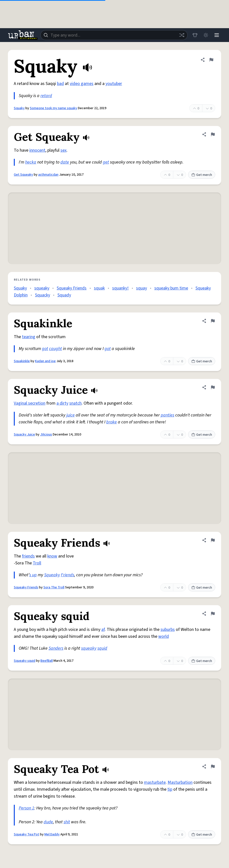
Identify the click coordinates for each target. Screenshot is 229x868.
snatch (75, 403)
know (52, 556)
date (65, 162)
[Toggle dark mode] (206, 35)
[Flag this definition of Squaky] (211, 60)
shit (67, 822)
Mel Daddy (52, 834)
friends (28, 556)
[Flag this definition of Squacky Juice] (213, 387)
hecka (31, 162)
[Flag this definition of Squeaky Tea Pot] (213, 766)
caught (55, 349)
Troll (37, 563)
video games (82, 84)
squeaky (42, 288)
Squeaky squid (25, 661)
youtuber (114, 84)
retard (46, 96)
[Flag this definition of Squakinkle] (213, 321)
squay (141, 288)
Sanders (56, 648)
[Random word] (182, 35)
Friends (68, 575)
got (45, 349)
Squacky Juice (24, 434)
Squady (64, 295)
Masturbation (180, 782)
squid (102, 648)
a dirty (62, 403)
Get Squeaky (23, 175)
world (164, 636)
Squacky (43, 295)
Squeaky (52, 575)
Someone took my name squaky (53, 108)
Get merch (202, 175)
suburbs (168, 630)
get (106, 162)
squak (99, 288)
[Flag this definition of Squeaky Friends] (213, 540)
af (103, 630)
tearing (29, 337)
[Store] (195, 35)
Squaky (19, 108)
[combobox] (114, 35)
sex (63, 150)
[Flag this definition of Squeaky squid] (213, 614)
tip (170, 789)
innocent (37, 150)
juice (70, 415)
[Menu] (217, 35)
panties (167, 415)
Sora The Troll (54, 587)
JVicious (46, 434)
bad (60, 84)
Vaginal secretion (30, 403)
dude (48, 822)
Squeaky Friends (72, 288)
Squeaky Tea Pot (26, 834)
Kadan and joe (45, 361)
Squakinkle (22, 361)
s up (33, 575)
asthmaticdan (48, 175)
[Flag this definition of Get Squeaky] (213, 134)
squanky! (120, 288)
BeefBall (47, 661)
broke (112, 422)
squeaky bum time (171, 288)
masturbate (155, 782)
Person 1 (26, 808)
